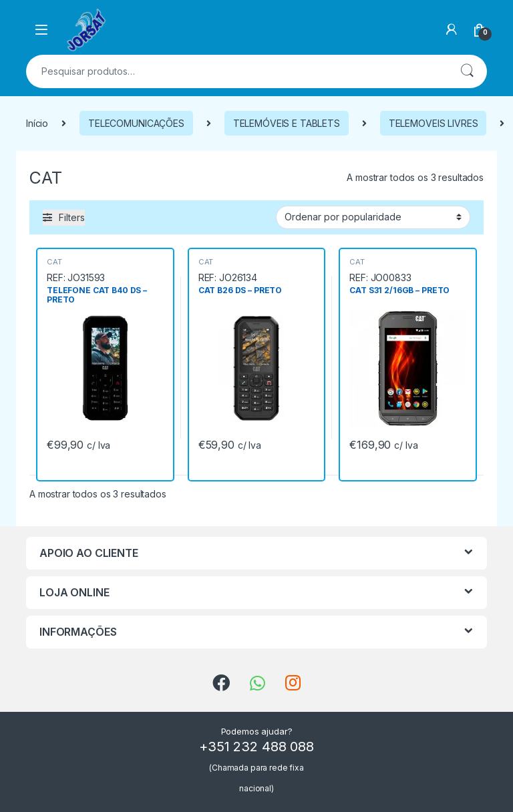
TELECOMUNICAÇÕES (136, 123)
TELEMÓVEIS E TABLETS (287, 123)
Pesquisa (467, 71)
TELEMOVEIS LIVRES (434, 123)
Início (37, 123)
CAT (54, 262)
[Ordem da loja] (373, 217)
